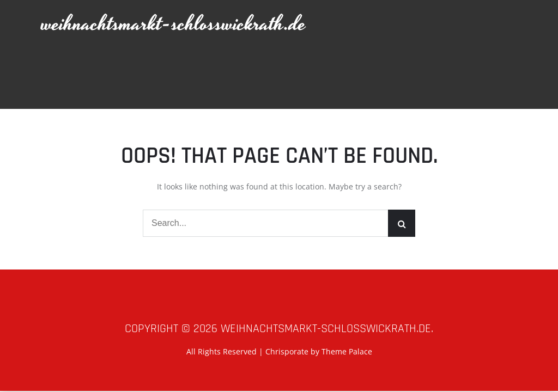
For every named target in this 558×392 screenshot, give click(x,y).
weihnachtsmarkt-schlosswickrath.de (174, 24)
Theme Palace (347, 351)
